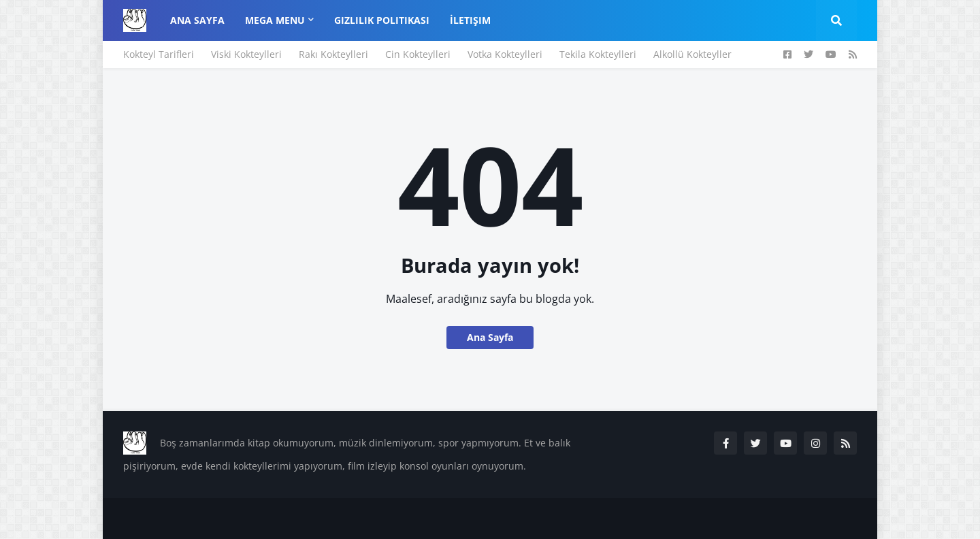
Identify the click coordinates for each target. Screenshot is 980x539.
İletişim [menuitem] (470, 20)
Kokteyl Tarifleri (159, 54)
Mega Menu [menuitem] (275, 20)
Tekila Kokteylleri (598, 54)
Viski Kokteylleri (246, 54)
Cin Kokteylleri (418, 54)
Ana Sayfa (490, 337)
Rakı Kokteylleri (333, 54)
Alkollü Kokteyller (692, 54)
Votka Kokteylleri (505, 54)
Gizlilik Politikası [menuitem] (382, 20)
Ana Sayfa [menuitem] (197, 20)
